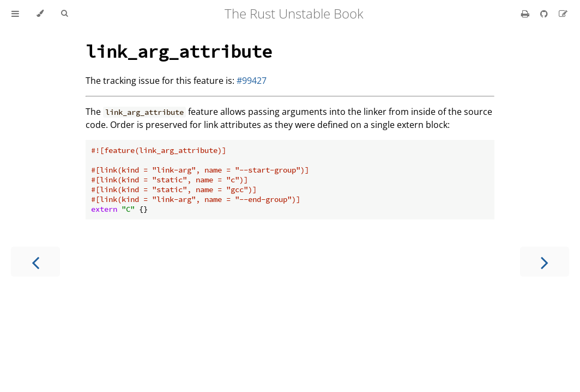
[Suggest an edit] (563, 14)
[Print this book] (526, 14)
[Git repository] (545, 14)
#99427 (252, 81)
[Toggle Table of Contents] (15, 14)
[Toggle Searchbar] (64, 14)
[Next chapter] (545, 262)
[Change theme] (40, 14)
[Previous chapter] (35, 262)
